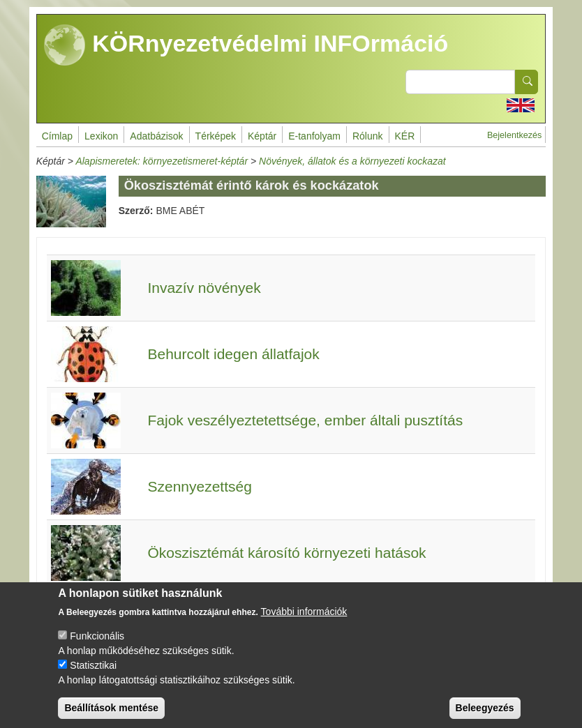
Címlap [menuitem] (57, 136)
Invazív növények (204, 288)
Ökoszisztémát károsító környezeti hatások (286, 553)
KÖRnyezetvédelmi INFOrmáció (246, 45)
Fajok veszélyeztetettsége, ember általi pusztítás (305, 420)
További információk (304, 624)
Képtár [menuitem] (262, 136)
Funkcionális (97, 649)
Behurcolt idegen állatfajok (233, 354)
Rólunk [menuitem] (368, 136)
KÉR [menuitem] (405, 136)
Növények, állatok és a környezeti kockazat (352, 161)
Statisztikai (93, 678)
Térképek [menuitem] (216, 136)
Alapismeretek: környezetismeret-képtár (162, 161)
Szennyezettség (199, 486)
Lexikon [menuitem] (101, 136)
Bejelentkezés (514, 135)
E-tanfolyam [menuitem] (314, 136)
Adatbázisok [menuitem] (156, 136)
